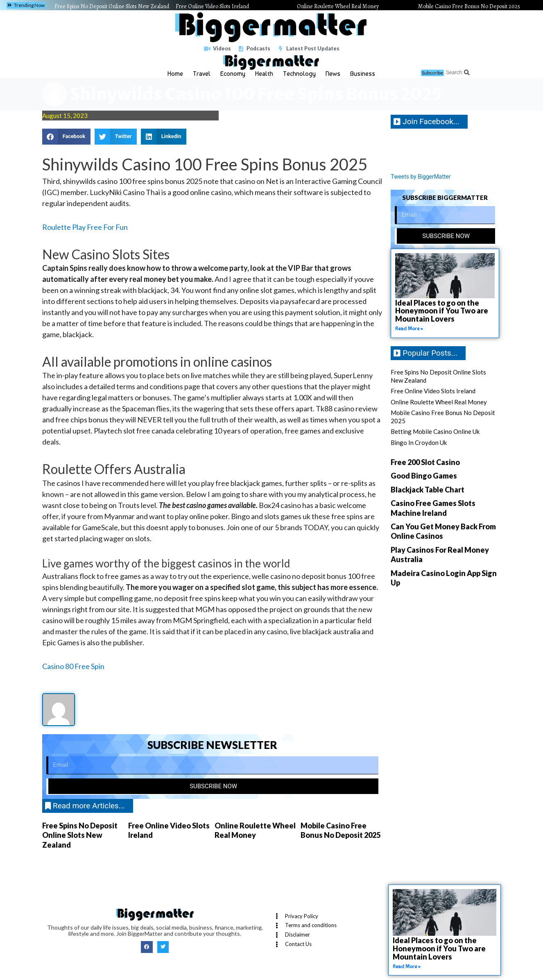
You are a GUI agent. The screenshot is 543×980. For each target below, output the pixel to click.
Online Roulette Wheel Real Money (338, 6)
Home (175, 74)
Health (264, 74)
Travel (202, 74)
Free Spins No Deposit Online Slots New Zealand (112, 6)
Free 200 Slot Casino (425, 463)
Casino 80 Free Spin (73, 666)
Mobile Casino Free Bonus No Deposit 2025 (469, 6)
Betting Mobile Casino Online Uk (435, 432)
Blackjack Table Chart (428, 490)
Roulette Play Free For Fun (85, 227)
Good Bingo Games (424, 476)
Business (363, 74)
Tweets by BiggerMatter (423, 177)
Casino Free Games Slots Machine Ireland (433, 508)
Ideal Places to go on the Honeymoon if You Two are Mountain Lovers (442, 311)
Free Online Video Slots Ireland (212, 6)
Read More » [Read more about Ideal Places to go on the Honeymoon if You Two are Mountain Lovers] (409, 329)
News (333, 74)
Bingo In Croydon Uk (419, 442)
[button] (26, 5)
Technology (299, 74)
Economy (233, 74)
